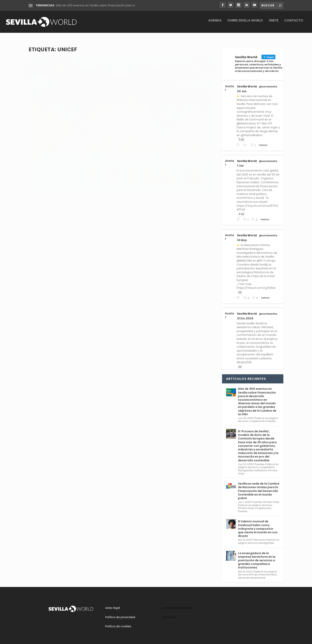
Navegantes (245, 467)
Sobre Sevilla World (245, 24)
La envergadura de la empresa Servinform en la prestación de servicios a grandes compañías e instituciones (257, 557)
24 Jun (242, 88)
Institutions (261, 467)
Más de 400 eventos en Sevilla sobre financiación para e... (96, 5)
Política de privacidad (120, 614)
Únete (274, 24)
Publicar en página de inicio (255, 502)
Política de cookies (118, 623)
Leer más (41, 169)
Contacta (169, 614)
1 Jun (240, 162)
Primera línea (271, 498)
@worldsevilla (268, 83)
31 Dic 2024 (245, 315)
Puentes (93, 139)
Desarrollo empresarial (252, 574)
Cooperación (79, 139)
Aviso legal (113, 604)
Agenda (215, 24)
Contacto (294, 24)
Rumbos (271, 571)
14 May (242, 237)
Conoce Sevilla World (177, 604)
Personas (259, 536)
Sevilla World (247, 83)
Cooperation (267, 464)
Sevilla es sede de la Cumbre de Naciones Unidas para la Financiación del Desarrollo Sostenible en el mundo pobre (259, 487)
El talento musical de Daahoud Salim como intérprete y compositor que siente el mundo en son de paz (258, 525)
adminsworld (45, 139)
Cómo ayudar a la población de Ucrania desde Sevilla (71, 131)
